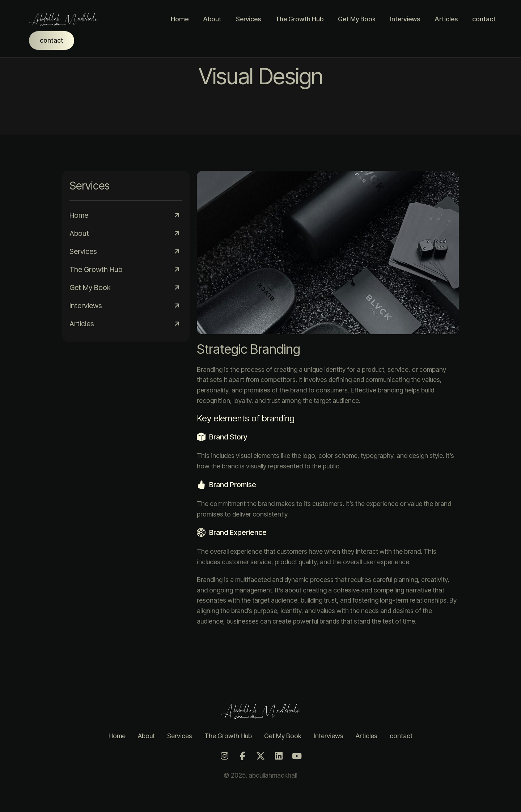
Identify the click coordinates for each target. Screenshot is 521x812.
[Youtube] (297, 756)
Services (248, 19)
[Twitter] (260, 756)
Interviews (405, 19)
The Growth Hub (299, 19)
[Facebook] (242, 756)
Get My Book (357, 19)
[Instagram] (224, 756)
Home (180, 19)
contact (484, 19)
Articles (446, 19)
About (212, 19)
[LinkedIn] (279, 756)
